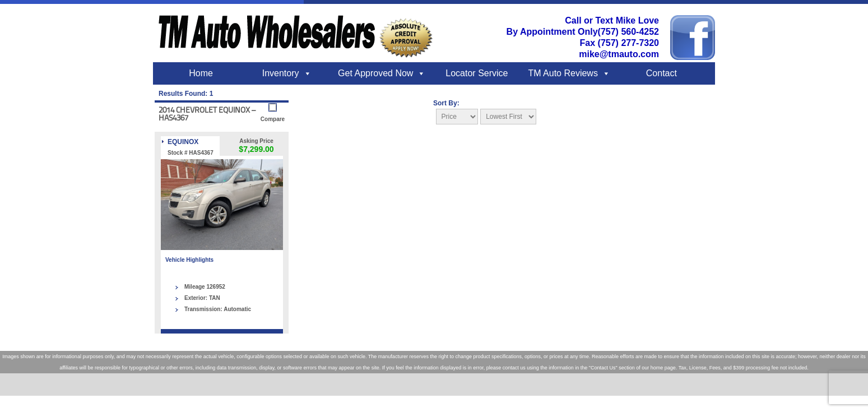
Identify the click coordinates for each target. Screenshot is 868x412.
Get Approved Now (375, 73)
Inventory (281, 73)
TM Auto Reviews (563, 73)
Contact (662, 73)
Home (201, 73)
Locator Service (477, 73)
